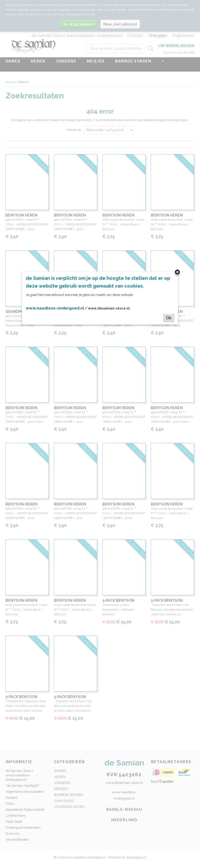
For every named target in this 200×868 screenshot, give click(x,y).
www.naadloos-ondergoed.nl (55, 308)
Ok (169, 318)
